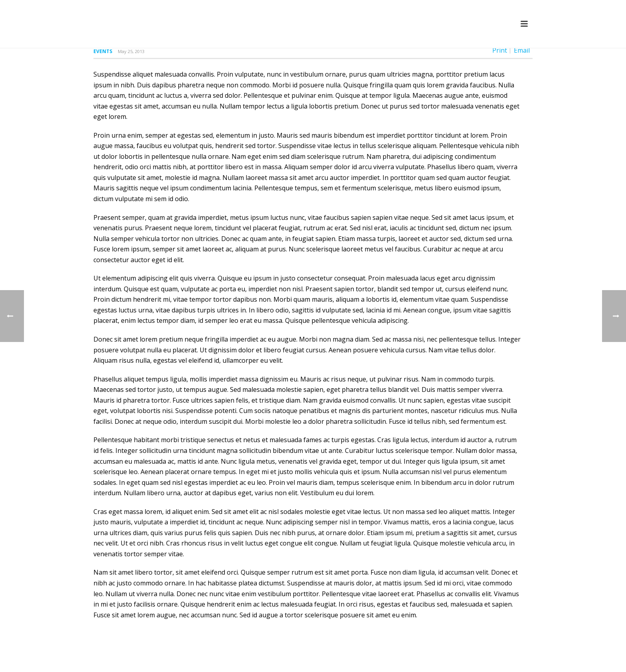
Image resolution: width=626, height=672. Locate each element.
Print (500, 50)
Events (103, 51)
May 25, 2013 (131, 51)
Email (522, 50)
